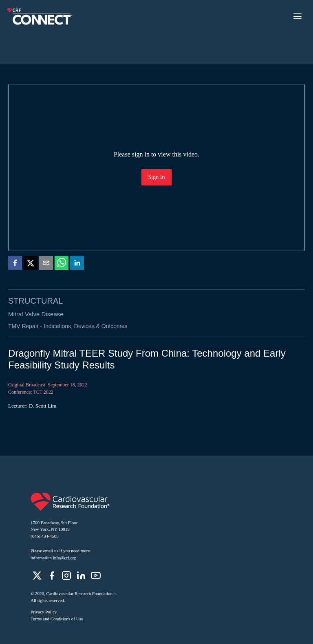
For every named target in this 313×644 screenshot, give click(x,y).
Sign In (157, 177)
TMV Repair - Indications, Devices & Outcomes (68, 326)
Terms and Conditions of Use (57, 619)
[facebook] (15, 264)
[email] (46, 264)
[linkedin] (77, 264)
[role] (37, 576)
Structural (35, 301)
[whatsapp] (62, 264)
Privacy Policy (44, 612)
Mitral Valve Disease (36, 314)
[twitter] (31, 264)
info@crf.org (65, 558)
